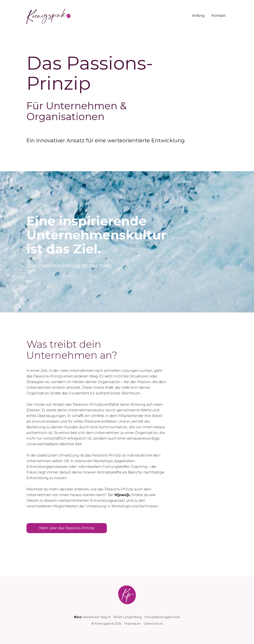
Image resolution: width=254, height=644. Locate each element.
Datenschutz (153, 624)
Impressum (132, 624)
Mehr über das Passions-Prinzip (67, 528)
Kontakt (219, 16)
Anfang (198, 16)
